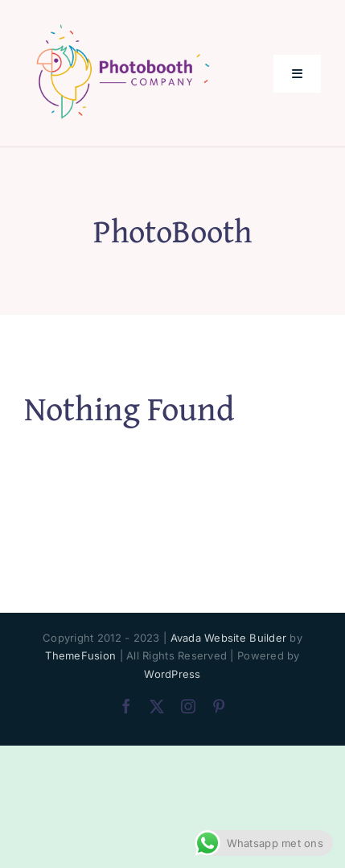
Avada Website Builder (229, 638)
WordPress (172, 674)
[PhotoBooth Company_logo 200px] (123, 27)
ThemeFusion (80, 655)
